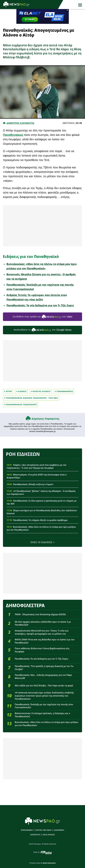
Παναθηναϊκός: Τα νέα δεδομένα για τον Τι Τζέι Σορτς (40, 305)
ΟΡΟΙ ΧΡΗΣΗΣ (49, 835)
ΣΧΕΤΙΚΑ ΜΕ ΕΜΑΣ (43, 830)
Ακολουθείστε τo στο (42, 330)
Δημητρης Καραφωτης (20, 123)
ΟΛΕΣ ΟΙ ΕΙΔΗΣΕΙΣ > (42, 542)
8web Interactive (49, 863)
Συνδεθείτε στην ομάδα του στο (42, 317)
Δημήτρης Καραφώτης (46, 419)
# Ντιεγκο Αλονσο (41, 391)
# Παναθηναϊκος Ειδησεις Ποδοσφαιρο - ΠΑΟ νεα (31, 398)
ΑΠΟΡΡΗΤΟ (35, 835)
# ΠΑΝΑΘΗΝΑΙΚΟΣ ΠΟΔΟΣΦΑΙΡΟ (20, 405)
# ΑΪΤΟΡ (8, 391)
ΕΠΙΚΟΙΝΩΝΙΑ (27, 830)
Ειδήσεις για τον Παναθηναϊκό (31, 256)
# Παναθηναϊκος (64, 391)
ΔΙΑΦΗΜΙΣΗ (59, 830)
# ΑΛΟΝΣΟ (21, 391)
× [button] (67, 10)
